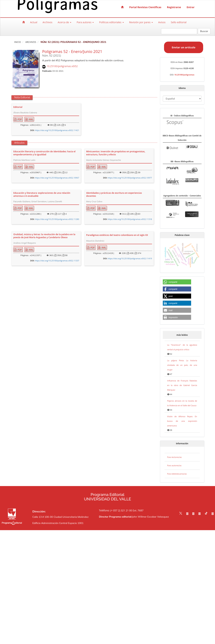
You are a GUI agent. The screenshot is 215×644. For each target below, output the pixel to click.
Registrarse (174, 7)
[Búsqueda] (179, 31)
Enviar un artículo (184, 47)
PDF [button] (19, 119)
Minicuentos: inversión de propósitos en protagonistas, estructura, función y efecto (116, 153)
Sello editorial (179, 22)
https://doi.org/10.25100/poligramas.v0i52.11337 (57, 261)
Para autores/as (174, 465)
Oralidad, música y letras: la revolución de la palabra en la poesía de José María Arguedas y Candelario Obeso (44, 236)
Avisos (162, 22)
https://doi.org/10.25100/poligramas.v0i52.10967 (57, 178)
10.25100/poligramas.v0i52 (62, 66)
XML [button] (31, 119)
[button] (177, 282)
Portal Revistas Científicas (145, 7)
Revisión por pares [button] (141, 22)
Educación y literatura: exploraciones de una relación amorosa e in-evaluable (42, 194)
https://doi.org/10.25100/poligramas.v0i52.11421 (57, 130)
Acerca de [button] (64, 22)
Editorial (18, 107)
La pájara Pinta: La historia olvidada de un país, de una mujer (182, 365)
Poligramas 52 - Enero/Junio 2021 (72, 51)
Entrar (191, 7)
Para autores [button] (85, 22)
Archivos (47, 22)
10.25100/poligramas (184, 75)
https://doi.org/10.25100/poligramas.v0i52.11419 (130, 258)
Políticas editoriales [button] (111, 22)
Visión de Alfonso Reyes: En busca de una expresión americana (182, 421)
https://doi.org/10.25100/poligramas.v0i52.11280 (57, 219)
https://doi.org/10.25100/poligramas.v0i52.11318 (130, 219)
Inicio (18, 42)
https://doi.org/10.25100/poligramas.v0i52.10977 (130, 178)
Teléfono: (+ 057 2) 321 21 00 (115, 510)
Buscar (204, 31)
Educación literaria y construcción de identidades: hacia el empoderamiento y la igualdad (44, 153)
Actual (34, 22)
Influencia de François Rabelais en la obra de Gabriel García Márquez (182, 385)
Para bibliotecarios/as (177, 474)
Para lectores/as (174, 457)
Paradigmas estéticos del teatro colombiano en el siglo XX (117, 235)
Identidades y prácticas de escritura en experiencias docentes (114, 194)
